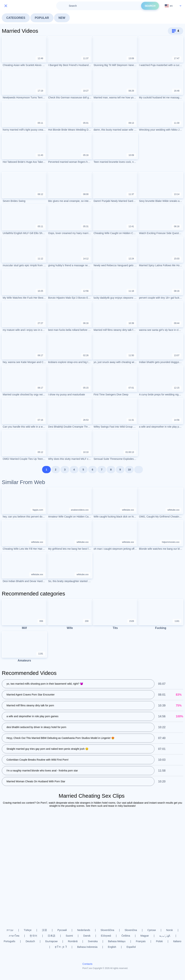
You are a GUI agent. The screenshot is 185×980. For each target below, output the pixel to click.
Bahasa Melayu (117, 941)
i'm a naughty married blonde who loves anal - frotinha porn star (42, 771)
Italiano (177, 941)
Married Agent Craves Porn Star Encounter (31, 695)
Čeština (126, 936)
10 (129, 470)
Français (141, 941)
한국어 (33, 936)
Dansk (87, 936)
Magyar (145, 936)
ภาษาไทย (14, 936)
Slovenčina (131, 930)
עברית (10, 930)
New (62, 18)
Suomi (69, 936)
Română (73, 941)
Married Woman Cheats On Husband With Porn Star (36, 782)
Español (131, 947)
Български (51, 941)
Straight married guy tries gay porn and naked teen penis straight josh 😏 (47, 749)
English (112, 947)
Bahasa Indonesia (87, 947)
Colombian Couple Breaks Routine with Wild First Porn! (37, 760)
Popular (42, 18)
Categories (16, 18)
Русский (62, 930)
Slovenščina (107, 930)
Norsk (170, 930)
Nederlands (84, 930)
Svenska (93, 941)
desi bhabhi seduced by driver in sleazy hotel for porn (36, 727)
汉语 (44, 930)
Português (9, 941)
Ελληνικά (106, 936)
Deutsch (30, 941)
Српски (152, 930)
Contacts (87, 964)
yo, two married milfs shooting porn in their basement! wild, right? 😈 (45, 684)
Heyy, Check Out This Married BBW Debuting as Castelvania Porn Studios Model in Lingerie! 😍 (60, 738)
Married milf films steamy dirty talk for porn (30, 706)
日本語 (51, 936)
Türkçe (28, 930)
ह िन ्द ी (61, 947)
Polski (159, 941)
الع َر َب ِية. (165, 936)
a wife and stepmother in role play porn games (32, 716)
